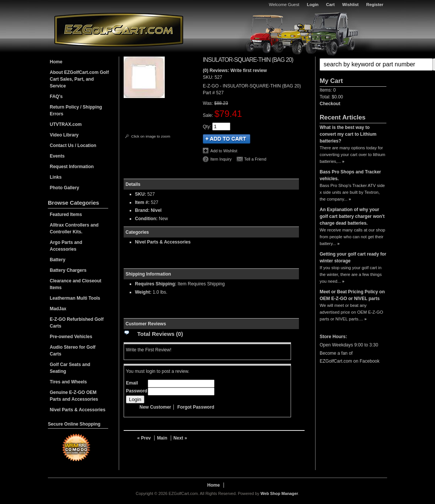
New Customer (155, 407)
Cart (330, 5)
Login (313, 5)
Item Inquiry (221, 159)
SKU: (209, 77)
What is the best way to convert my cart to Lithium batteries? (348, 134)
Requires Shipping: (156, 284)
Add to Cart (227, 139)
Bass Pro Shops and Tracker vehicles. (350, 175)
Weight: (143, 292)
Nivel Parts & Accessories (163, 242)
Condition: (146, 219)
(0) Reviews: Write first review (235, 70)
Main (162, 438)
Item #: (143, 202)
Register (375, 5)
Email (132, 383)
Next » (180, 438)
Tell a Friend (255, 159)
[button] (353, 64)
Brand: (142, 210)
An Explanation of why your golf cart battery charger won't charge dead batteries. (352, 216)
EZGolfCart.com (119, 30)
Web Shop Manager (279, 493)
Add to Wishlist (224, 151)
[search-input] (376, 64)
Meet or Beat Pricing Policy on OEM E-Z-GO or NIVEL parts (352, 295)
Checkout (330, 104)
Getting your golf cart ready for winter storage (353, 257)
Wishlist (351, 5)
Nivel (156, 210)
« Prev (144, 438)
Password (137, 391)
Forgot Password (196, 407)
